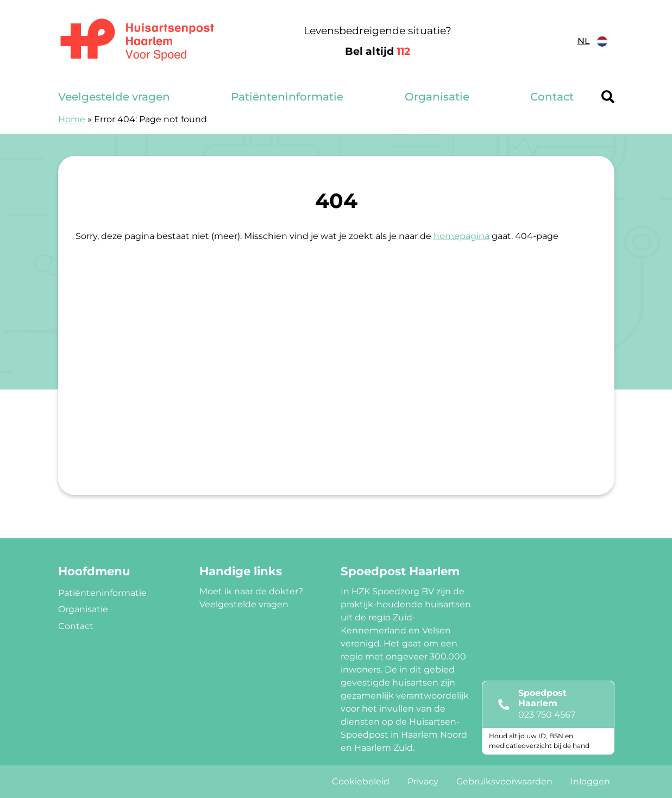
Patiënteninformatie (287, 97)
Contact (552, 97)
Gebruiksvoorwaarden (504, 781)
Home (72, 119)
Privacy (423, 781)
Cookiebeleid (361, 781)
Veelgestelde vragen (114, 97)
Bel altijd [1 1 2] (378, 51)
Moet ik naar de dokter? (251, 591)
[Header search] (608, 97)
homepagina (461, 236)
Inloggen (590, 781)
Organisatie (437, 97)
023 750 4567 (547, 715)
